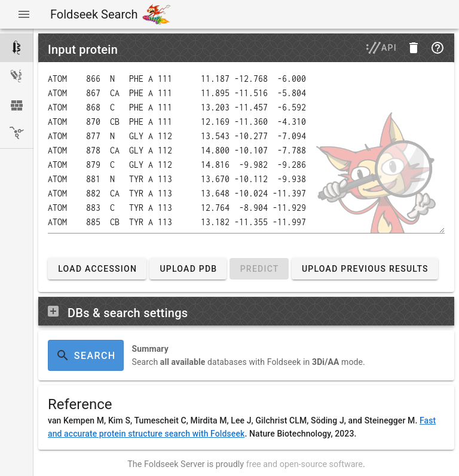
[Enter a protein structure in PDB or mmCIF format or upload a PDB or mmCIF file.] (246, 152)
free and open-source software (305, 464)
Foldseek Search (94, 14)
